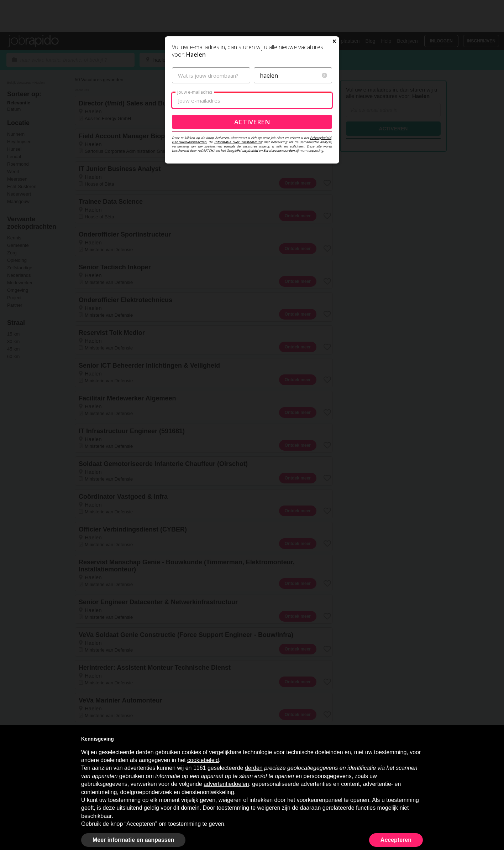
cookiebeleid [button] (203, 760)
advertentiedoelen (226, 784)
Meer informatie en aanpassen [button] (133, 840)
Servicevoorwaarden (279, 196)
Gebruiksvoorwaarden (189, 188)
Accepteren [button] (396, 840)
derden (254, 768)
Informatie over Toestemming (238, 188)
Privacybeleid (321, 183)
